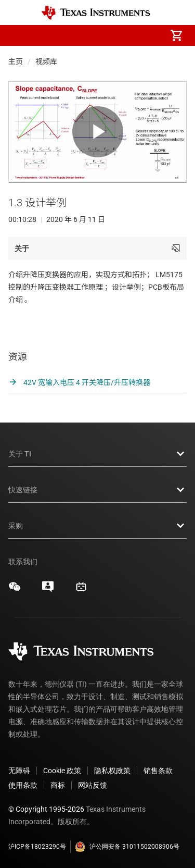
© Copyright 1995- (46, 808)
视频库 (46, 61)
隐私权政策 (112, 769)
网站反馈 (93, 784)
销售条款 (158, 769)
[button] (19, 35)
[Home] (96, 13)
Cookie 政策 (62, 769)
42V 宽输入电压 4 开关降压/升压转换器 (79, 381)
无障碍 (19, 769)
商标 (58, 784)
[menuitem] (89, 35)
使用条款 (23, 784)
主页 (16, 61)
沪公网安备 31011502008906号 (127, 845)
